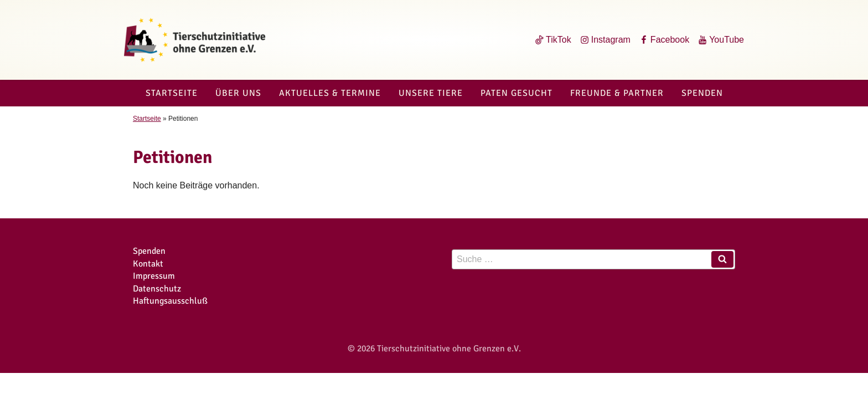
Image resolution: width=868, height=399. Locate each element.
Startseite (172, 93)
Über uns (238, 93)
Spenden (702, 93)
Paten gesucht (516, 93)
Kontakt (148, 264)
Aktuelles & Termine (330, 93)
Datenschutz (157, 289)
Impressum (154, 276)
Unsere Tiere (431, 93)
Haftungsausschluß (170, 301)
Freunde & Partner (617, 93)
